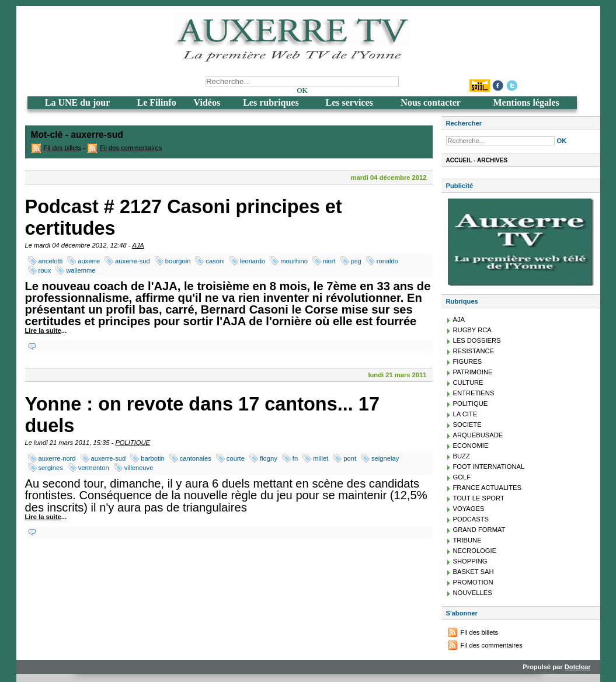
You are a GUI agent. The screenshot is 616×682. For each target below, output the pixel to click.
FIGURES (468, 361)
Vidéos (207, 102)
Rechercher (464, 123)
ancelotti (51, 261)
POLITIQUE (133, 443)
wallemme (81, 270)
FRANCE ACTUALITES (488, 488)
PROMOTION (473, 582)
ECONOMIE (471, 446)
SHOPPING (470, 561)
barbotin (152, 458)
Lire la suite (43, 330)
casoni (215, 261)
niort (329, 261)
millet (321, 458)
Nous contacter (431, 102)
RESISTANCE (474, 351)
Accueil (459, 160)
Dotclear (578, 667)
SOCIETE (467, 424)
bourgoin (178, 261)
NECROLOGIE (475, 551)
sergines (51, 468)
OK (302, 91)
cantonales (196, 458)
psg (356, 261)
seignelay (385, 458)
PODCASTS (471, 519)
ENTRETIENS (474, 393)
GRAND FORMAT (479, 530)
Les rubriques (271, 102)
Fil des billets (63, 148)
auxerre (89, 261)
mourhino (294, 261)
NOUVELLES (473, 593)
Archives (492, 160)
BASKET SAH (474, 572)
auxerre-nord (57, 458)
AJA (138, 245)
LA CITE (465, 414)
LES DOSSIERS (477, 340)
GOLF (462, 477)
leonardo (253, 261)
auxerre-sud (133, 261)
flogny (269, 458)
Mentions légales (526, 102)
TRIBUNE (467, 540)
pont (350, 458)
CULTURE (468, 382)
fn (295, 458)
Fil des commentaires (131, 148)
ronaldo (387, 261)
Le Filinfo (157, 102)
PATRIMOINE (473, 372)
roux (45, 270)
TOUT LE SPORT (479, 498)
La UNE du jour (78, 102)
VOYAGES (469, 509)
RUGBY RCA (472, 330)
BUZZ (462, 456)
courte (236, 458)
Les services (349, 102)
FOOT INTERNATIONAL (489, 467)
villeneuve (139, 468)
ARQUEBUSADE (478, 435)
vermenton (94, 468)
